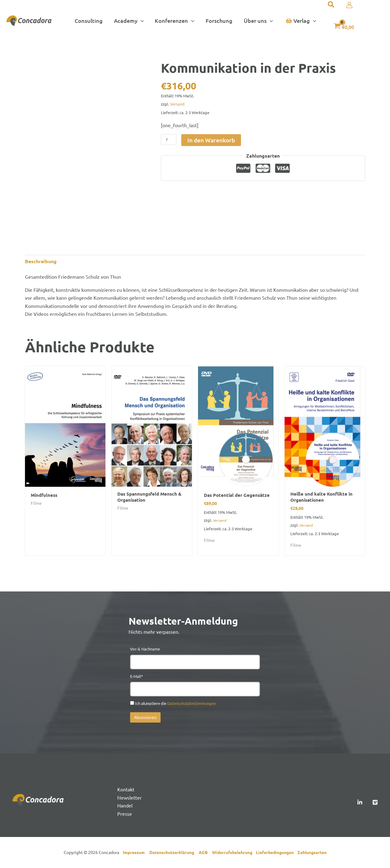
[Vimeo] (375, 803)
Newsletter (129, 798)
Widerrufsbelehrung (234, 853)
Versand (177, 104)
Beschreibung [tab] (41, 261)
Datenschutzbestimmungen (191, 704)
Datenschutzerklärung (174, 853)
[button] (129, 21)
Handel (125, 806)
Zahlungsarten (312, 853)
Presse (125, 814)
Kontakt (126, 790)
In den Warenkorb (211, 140)
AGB (205, 853)
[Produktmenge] (169, 139)
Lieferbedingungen (277, 853)
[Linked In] (360, 803)
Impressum (135, 853)
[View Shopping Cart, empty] (343, 26)
